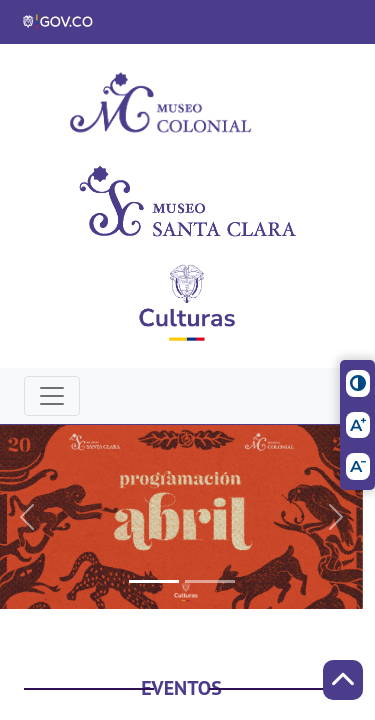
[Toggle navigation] (52, 396)
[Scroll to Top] (343, 680)
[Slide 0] (154, 581)
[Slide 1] (210, 581)
